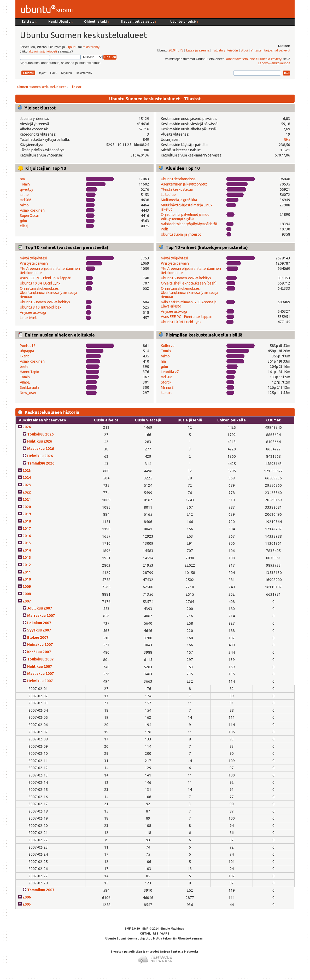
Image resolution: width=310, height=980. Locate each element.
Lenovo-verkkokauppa (274, 63)
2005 (27, 904)
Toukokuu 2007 (40, 659)
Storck (166, 382)
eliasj (24, 226)
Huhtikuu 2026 (40, 441)
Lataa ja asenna (198, 50)
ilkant (24, 356)
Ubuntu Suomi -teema (121, 938)
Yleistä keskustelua (177, 189)
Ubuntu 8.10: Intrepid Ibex (41, 307)
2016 (27, 536)
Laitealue (168, 195)
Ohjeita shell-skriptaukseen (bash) (189, 283)
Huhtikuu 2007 (40, 666)
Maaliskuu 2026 (40, 449)
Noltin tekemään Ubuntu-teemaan (178, 938)
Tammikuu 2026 (41, 463)
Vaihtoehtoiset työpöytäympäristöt (189, 224)
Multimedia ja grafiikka (179, 200)
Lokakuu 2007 (39, 623)
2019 (27, 514)
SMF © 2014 (150, 929)
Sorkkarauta (30, 387)
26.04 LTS (176, 50)
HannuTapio (30, 372)
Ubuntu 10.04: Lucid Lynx (40, 283)
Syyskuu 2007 (39, 630)
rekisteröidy (91, 47)
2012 (27, 565)
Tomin (25, 184)
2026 (27, 427)
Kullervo (168, 346)
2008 (27, 594)
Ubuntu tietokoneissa (178, 179)
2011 (27, 572)
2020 (27, 507)
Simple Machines (172, 929)
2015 (27, 543)
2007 (27, 601)
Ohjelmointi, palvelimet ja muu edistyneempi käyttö (185, 217)
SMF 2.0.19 (132, 929)
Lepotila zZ (170, 372)
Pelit (165, 229)
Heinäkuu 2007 (40, 645)
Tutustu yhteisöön (225, 50)
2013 (27, 558)
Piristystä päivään (34, 263)
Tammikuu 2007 (41, 890)
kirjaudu (72, 47)
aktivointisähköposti (43, 51)
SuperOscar (30, 216)
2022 (27, 492)
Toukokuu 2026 (40, 434)
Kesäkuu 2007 (39, 652)
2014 (27, 550)
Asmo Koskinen (32, 210)
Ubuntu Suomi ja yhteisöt (181, 234)
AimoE (25, 382)
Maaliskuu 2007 (40, 674)
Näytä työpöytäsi (33, 258)
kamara (167, 393)
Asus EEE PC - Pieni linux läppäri (46, 278)
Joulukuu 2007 (40, 608)
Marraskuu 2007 (41, 616)
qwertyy (27, 189)
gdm (23, 221)
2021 (27, 500)
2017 (27, 529)
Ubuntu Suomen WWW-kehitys (45, 302)
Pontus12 (28, 346)
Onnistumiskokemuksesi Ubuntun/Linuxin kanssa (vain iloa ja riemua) (48, 293)
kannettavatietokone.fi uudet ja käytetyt (254, 59)
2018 (27, 521)
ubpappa (27, 351)
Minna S (167, 387)
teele (24, 367)
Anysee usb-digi (33, 312)
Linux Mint (28, 318)
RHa (287, 140)
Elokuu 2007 (38, 637)
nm (22, 179)
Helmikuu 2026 (40, 456)
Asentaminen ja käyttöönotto (184, 184)
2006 (27, 897)
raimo (24, 205)
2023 (27, 485)
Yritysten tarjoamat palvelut (270, 50)
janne (24, 195)
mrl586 (26, 200)
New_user (28, 393)
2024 (27, 478)
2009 (27, 587)
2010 (27, 579)
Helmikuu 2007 (40, 681)
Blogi (244, 50)
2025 (27, 471)
